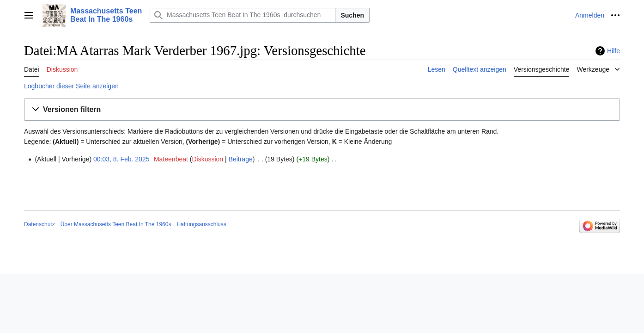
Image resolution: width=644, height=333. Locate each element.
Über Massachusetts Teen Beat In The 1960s (116, 224)
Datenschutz (39, 224)
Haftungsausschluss (201, 224)
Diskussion (207, 159)
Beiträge (241, 159)
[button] (322, 110)
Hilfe (614, 51)
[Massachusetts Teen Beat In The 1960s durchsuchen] (243, 15)
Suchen (352, 15)
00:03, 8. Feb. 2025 (121, 159)
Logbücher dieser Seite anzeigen (71, 86)
